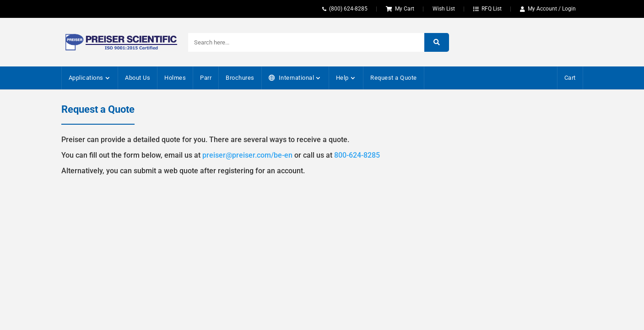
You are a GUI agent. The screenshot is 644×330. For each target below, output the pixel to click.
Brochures (240, 78)
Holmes (175, 78)
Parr (206, 78)
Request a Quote (394, 78)
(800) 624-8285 (348, 9)
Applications (86, 78)
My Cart (405, 9)
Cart (570, 78)
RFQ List (492, 9)
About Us (138, 78)
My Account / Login (552, 9)
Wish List (444, 9)
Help (342, 78)
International (297, 78)
